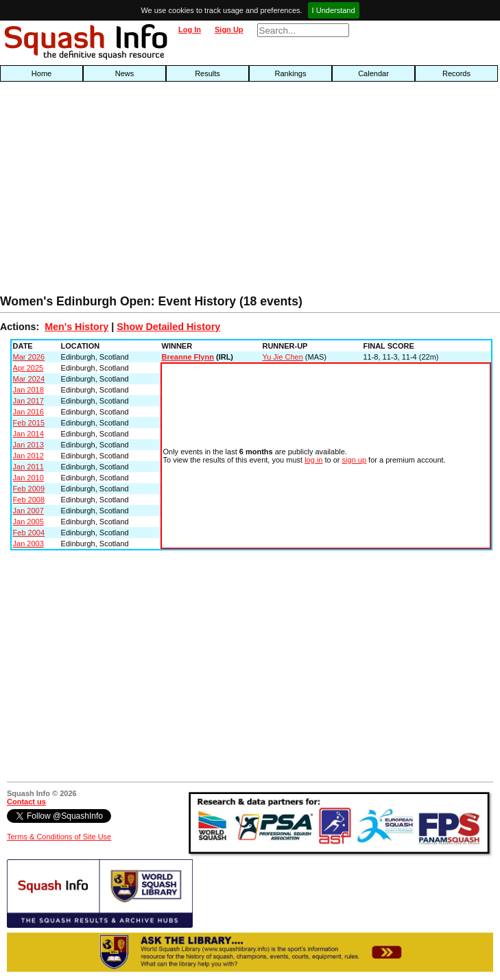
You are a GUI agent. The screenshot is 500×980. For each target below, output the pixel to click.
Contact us (26, 802)
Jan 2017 (28, 401)
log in (313, 460)
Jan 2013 (28, 445)
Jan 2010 (28, 478)
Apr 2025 (28, 368)
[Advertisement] (160, 191)
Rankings (291, 73)
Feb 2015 (29, 423)
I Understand (334, 10)
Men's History (76, 327)
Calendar (373, 73)
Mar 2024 (29, 379)
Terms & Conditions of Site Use (59, 837)
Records (456, 73)
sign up (354, 460)
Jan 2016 (28, 412)
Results (207, 73)
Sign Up (229, 30)
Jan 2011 (28, 467)
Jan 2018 (28, 390)
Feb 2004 (29, 533)
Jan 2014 (28, 434)
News (125, 73)
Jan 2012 (28, 456)
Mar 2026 (29, 357)
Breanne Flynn (188, 357)
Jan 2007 (28, 511)
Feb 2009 (29, 489)
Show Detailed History (168, 327)
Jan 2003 (28, 544)
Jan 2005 (28, 522)
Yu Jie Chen (282, 357)
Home (41, 73)
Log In (190, 30)
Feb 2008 (29, 500)
